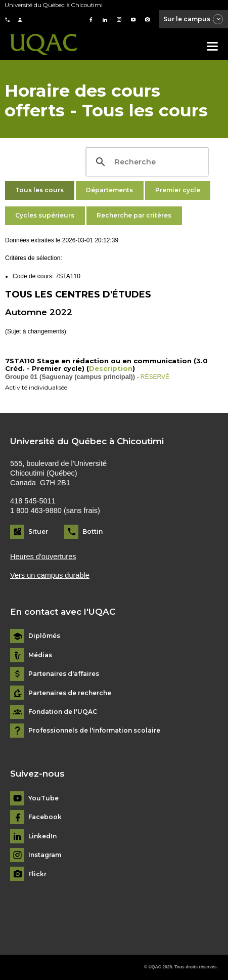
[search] (146, 162)
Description (111, 368)
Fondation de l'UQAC (63, 712)
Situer (38, 531)
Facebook (45, 817)
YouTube (43, 798)
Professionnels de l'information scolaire (94, 731)
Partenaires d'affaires (64, 674)
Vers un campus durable (50, 575)
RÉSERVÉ (155, 377)
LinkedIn (42, 836)
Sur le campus (194, 20)
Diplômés (44, 636)
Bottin (93, 531)
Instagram (45, 855)
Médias (40, 655)
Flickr (37, 874)
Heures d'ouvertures (43, 557)
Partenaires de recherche (70, 693)
